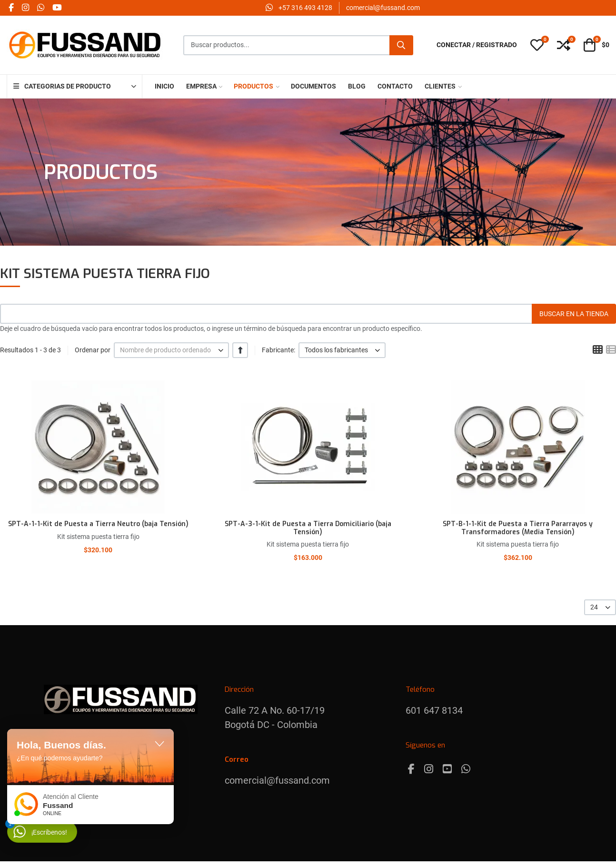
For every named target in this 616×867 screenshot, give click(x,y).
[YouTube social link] (57, 8)
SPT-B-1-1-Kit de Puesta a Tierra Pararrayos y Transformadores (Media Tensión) (518, 528)
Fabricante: (278, 350)
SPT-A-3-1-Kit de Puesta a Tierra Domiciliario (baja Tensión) (308, 528)
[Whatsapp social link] (40, 8)
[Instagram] (429, 769)
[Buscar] (401, 45)
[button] (537, 45)
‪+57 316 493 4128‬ (305, 8)
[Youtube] (447, 769)
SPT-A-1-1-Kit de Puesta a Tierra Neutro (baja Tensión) (98, 524)
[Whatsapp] (466, 769)
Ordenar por (93, 350)
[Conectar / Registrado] (477, 45)
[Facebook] (411, 769)
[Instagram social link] (25, 8)
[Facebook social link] (11, 8)
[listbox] (171, 350)
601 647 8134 (434, 710)
